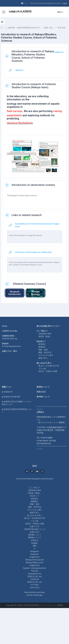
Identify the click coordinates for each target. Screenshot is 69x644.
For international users (11, 346)
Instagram (34, 551)
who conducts (14, 265)
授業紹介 (42, 347)
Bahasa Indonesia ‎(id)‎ (35, 560)
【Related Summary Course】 (29, 284)
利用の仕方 (41, 392)
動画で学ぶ (43, 358)
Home (5, 326)
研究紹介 (42, 344)
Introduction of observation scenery (33, 185)
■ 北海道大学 (7, 392)
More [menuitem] (60, 12)
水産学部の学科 (45, 334)
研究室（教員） (45, 336)
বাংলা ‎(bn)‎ (34, 585)
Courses (3, 28)
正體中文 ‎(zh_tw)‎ (34, 576)
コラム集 (42, 368)
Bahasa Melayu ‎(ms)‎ (35, 563)
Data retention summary (34, 592)
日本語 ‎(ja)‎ (35, 579)
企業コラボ (35, 526)
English (34, 543)
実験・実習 (43, 350)
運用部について (43, 387)
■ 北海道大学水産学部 (11, 397)
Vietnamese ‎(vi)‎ (35, 574)
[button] (24, 3)
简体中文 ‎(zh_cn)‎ (35, 582)
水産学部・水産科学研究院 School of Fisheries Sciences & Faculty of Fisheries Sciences (24, 28)
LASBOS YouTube (10, 331)
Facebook (34, 554)
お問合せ (35, 540)
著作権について (43, 397)
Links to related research (27, 215)
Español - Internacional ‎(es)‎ (34, 568)
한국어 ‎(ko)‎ (35, 588)
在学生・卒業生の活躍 (48, 371)
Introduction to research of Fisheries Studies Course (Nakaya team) (34, 86)
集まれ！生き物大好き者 (49, 366)
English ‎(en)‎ (35, 557)
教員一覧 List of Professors (49, 28)
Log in (65, 3)
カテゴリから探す (46, 355)
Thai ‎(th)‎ (35, 571)
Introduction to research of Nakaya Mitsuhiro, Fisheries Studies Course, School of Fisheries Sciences (33, 56)
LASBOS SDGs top (10, 339)
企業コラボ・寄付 (9, 351)
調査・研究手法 (45, 352)
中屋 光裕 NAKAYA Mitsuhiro (63, 28)
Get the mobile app (34, 595)
